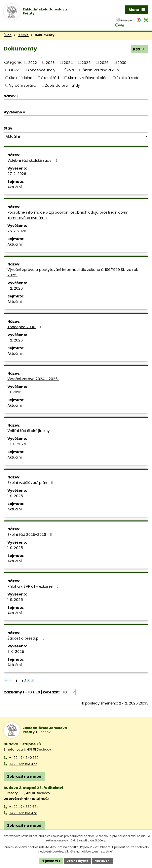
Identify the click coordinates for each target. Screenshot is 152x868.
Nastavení (103, 861)
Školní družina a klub (101, 70)
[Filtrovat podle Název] (76, 103)
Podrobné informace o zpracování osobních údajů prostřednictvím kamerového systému (68, 215)
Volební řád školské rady (33, 160)
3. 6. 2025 (16, 652)
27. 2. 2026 (17, 174)
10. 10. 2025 (17, 444)
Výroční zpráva (23, 85)
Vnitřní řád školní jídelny (32, 431)
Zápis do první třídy (62, 85)
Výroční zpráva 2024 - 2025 (36, 379)
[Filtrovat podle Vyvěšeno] (76, 119)
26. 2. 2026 (17, 231)
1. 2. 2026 (15, 288)
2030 (122, 62)
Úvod (8, 35)
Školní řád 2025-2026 (30, 534)
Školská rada (128, 78)
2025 (86, 62)
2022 (33, 62)
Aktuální (15, 187)
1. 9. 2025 (15, 496)
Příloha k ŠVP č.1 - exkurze (34, 586)
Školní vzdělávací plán (88, 78)
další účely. (98, 841)
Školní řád (50, 78)
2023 (50, 62)
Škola (69, 70)
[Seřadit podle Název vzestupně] (18, 95)
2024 (68, 62)
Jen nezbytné (78, 861)
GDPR (14, 70)
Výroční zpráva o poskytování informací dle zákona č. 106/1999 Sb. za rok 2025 (73, 272)
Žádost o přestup (27, 638)
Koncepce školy (41, 70)
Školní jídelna (21, 78)
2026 (104, 62)
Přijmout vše (51, 861)
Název (10, 96)
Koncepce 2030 (25, 327)
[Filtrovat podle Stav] (76, 136)
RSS (140, 49)
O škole (23, 35)
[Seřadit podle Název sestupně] (18, 97)
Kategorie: (13, 62)
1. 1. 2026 (14, 392)
